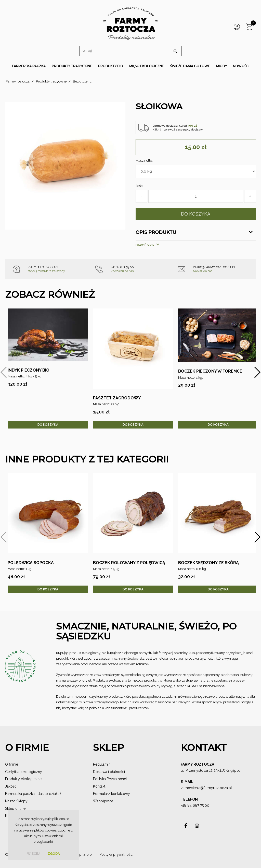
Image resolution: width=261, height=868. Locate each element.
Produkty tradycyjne (51, 81)
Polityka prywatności (116, 854)
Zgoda (54, 854)
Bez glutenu (82, 81)
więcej (33, 854)
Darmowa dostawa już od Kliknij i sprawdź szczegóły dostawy (178, 127)
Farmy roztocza (18, 81)
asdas (186, 827)
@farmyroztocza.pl (216, 788)
